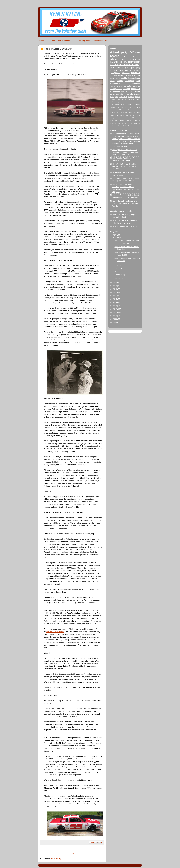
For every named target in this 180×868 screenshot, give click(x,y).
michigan (127, 89)
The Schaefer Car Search (59, 41)
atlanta (117, 78)
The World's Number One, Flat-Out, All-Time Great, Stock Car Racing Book (125, 166)
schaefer (114, 59)
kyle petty (135, 68)
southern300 (124, 83)
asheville (128, 86)
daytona (114, 65)
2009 (115, 319)
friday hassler (128, 110)
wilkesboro (122, 75)
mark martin (130, 115)
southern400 (135, 83)
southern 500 (135, 123)
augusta (128, 121)
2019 (115, 286)
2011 (115, 312)
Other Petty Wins (101, 41)
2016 (115, 296)
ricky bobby (125, 123)
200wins (135, 52)
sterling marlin (116, 89)
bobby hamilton (134, 107)
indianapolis (120, 113)
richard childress (130, 118)
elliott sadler (126, 126)
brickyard (113, 126)
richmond (114, 75)
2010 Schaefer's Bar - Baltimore (125, 226)
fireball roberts (115, 99)
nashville (114, 62)
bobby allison (134, 62)
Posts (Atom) (56, 859)
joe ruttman (136, 121)
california (119, 126)
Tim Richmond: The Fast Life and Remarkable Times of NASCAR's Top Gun (125, 203)
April (117, 268)
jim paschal (115, 73)
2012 (115, 309)
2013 (115, 306)
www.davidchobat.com (55, 632)
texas (123, 105)
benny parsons (134, 105)
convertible (120, 94)
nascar (114, 56)
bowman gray (127, 91)
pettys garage (115, 123)
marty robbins (121, 102)
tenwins (137, 94)
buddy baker (135, 70)
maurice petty (135, 102)
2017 (115, 292)
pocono (120, 81)
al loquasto (114, 97)
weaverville (136, 89)
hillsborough (114, 107)
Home (42, 41)
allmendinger (115, 91)
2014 (115, 303)
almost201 (114, 70)
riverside (131, 97)
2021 (115, 235)
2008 (115, 322)
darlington (136, 78)
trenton (138, 97)
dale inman (120, 115)
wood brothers (126, 78)
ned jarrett (123, 97)
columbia (137, 86)
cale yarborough (119, 67)
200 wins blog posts (82, 41)
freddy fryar (126, 99)
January (118, 278)
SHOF (122, 70)
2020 (115, 282)
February (119, 275)
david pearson (132, 56)
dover (112, 81)
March (118, 272)
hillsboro (133, 99)
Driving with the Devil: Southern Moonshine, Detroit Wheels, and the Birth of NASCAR (125, 152)
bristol (127, 70)
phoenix (123, 107)
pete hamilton (130, 113)
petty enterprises (131, 59)
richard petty (119, 52)
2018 (115, 289)
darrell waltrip (134, 65)
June (117, 238)
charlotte (122, 65)
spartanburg (114, 105)
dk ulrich (121, 121)
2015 (115, 299)
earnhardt (131, 75)
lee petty (123, 62)
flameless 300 (116, 110)
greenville (129, 94)
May (117, 265)
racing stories (116, 86)
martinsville (136, 73)
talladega (126, 73)
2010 (115, 316)
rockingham (130, 81)
